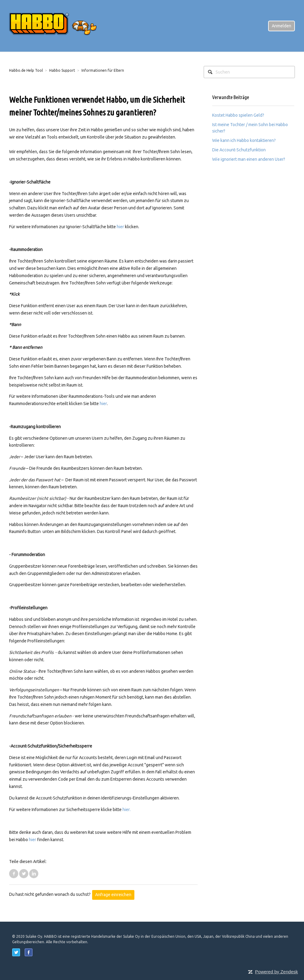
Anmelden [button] (282, 26)
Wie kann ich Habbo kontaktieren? (244, 140)
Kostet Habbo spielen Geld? (238, 115)
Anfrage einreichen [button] (113, 895)
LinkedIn (34, 874)
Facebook (14, 874)
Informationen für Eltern (103, 70)
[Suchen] (249, 72)
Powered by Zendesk (276, 972)
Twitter (24, 874)
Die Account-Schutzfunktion (239, 150)
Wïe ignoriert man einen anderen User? (249, 159)
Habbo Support (62, 70)
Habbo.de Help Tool (26, 70)
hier (120, 227)
